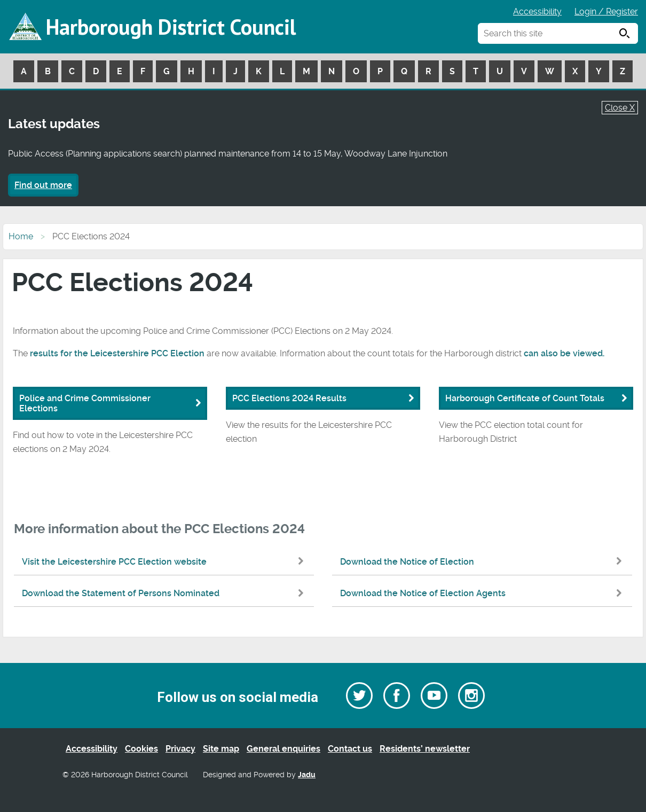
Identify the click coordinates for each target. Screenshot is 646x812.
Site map (221, 749)
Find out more (43, 185)
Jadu (307, 775)
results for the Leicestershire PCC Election (117, 353)
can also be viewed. (564, 353)
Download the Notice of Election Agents (483, 593)
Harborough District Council (171, 27)
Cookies (141, 749)
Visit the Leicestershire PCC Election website (165, 562)
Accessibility (537, 11)
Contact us (350, 749)
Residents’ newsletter (425, 749)
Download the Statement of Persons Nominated (165, 593)
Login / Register (606, 11)
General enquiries (283, 749)
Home (21, 236)
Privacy (180, 749)
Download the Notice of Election (483, 562)
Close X (620, 108)
